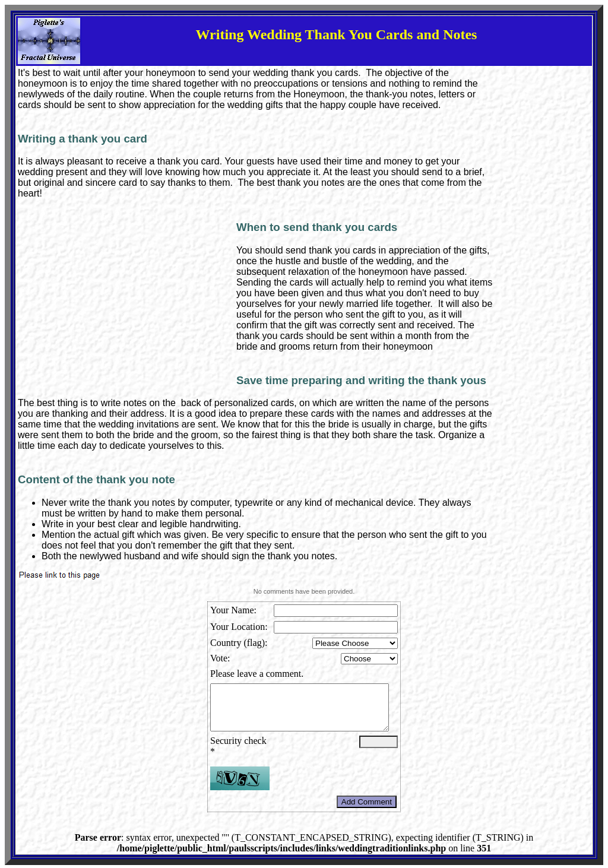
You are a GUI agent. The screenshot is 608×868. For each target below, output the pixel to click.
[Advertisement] (127, 302)
